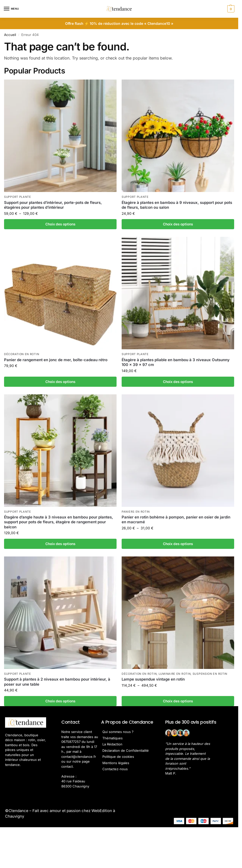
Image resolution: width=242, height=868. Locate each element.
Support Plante (18, 197)
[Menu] (11, 9)
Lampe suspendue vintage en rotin (153, 679)
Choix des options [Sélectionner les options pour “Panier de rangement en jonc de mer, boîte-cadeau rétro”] (60, 382)
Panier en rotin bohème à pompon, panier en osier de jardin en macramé (176, 520)
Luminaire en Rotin (175, 674)
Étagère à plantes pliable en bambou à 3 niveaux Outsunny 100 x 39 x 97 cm (176, 362)
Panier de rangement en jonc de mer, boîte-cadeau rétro (56, 360)
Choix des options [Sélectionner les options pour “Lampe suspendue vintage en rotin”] (178, 701)
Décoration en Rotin (22, 354)
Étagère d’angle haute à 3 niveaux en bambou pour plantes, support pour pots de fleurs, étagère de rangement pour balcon (59, 522)
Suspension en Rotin (210, 674)
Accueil (10, 35)
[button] (230, 9)
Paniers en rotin (136, 512)
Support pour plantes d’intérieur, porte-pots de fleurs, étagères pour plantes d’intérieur (53, 205)
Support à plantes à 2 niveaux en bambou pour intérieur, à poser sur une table (57, 682)
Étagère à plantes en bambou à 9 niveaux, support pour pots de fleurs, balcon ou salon (177, 205)
